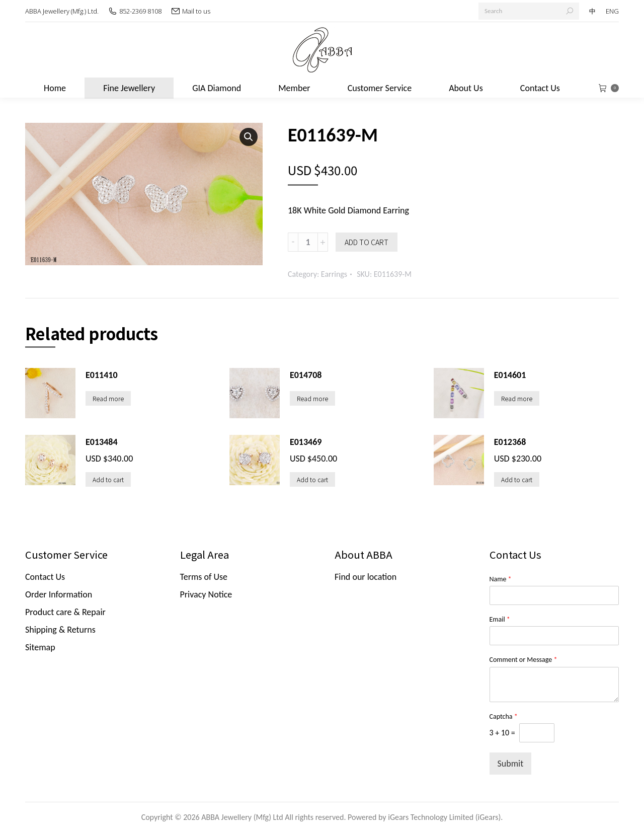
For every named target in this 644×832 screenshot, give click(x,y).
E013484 (102, 442)
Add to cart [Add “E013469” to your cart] (312, 479)
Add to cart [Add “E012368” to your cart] (517, 479)
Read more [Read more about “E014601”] (517, 398)
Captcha (504, 716)
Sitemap (40, 647)
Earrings (334, 274)
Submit (511, 764)
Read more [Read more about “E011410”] (108, 398)
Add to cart (367, 242)
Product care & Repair (65, 612)
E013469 (306, 442)
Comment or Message (524, 660)
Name (501, 579)
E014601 (510, 375)
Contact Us (45, 577)
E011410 (102, 375)
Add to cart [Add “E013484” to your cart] (108, 479)
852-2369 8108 (140, 11)
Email (500, 619)
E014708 (306, 375)
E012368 (510, 442)
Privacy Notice (206, 594)
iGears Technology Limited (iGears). (445, 817)
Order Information (59, 594)
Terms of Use (204, 577)
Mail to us (196, 11)
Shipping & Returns (60, 630)
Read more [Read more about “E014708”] (312, 398)
